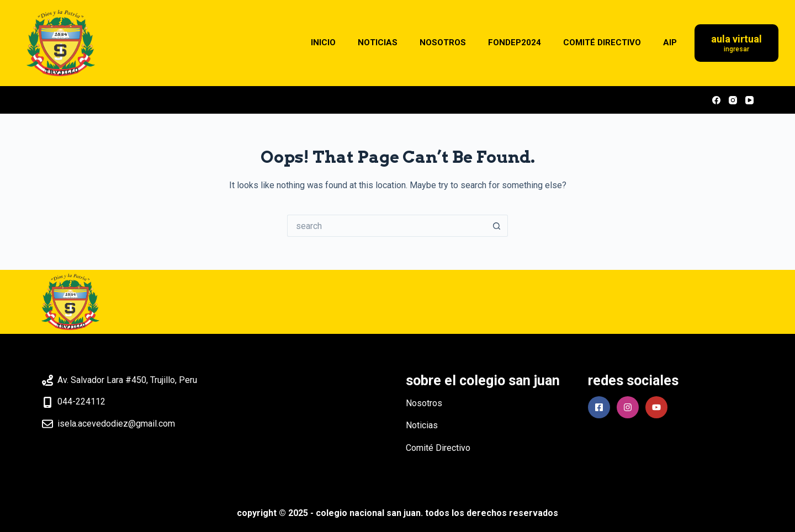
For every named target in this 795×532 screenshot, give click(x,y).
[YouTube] (749, 100)
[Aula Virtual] (736, 43)
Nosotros (424, 403)
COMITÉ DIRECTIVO (602, 42)
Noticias (422, 425)
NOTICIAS (378, 42)
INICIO (323, 42)
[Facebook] (716, 100)
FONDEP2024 (515, 42)
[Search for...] (386, 226)
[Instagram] (733, 100)
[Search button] (497, 226)
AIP (670, 42)
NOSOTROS (443, 42)
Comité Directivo (438, 448)
